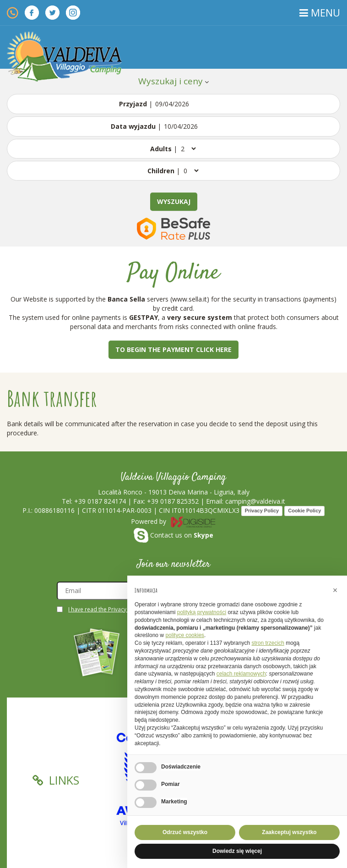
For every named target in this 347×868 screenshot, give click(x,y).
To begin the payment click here (173, 349)
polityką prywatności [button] (202, 612)
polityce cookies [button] (185, 635)
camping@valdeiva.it (255, 501)
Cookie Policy (304, 511)
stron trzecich (268, 643)
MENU (320, 12)
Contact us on (173, 535)
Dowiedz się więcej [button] (237, 851)
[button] (335, 590)
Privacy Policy (262, 511)
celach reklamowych (241, 674)
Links (56, 780)
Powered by (173, 521)
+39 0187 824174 (100, 501)
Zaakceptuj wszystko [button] (289, 832)
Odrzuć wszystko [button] (185, 832)
